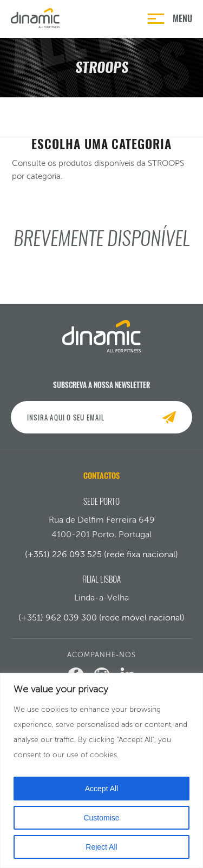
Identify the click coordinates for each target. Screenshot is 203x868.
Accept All (101, 789)
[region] (101, 770)
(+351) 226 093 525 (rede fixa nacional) (101, 554)
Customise (101, 818)
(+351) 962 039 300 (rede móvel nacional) (101, 617)
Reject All (101, 847)
